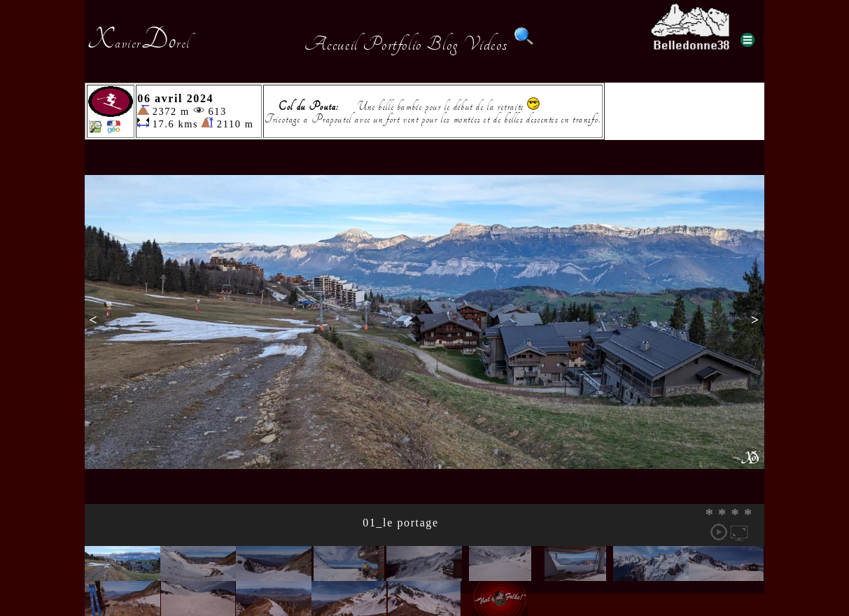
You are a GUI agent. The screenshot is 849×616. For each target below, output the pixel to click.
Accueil (331, 44)
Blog (442, 44)
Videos (486, 44)
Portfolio (392, 44)
